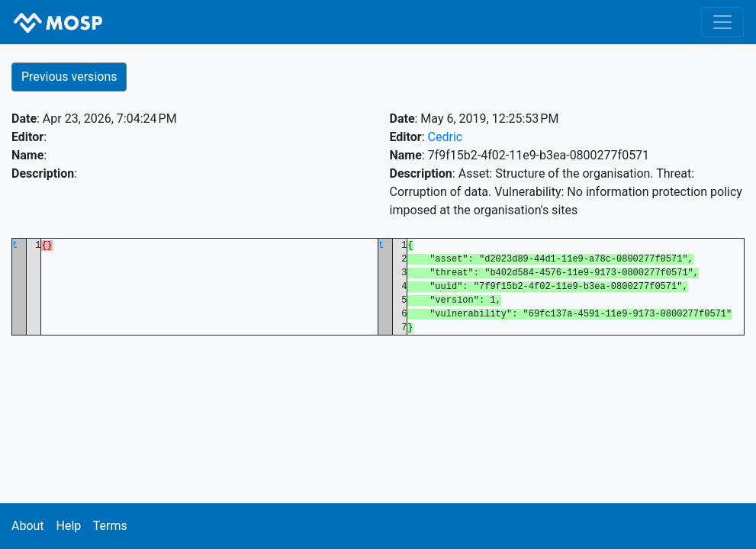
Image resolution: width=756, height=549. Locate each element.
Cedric (446, 137)
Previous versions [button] (69, 77)
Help (68, 526)
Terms (110, 526)
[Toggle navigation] (722, 22)
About (28, 526)
